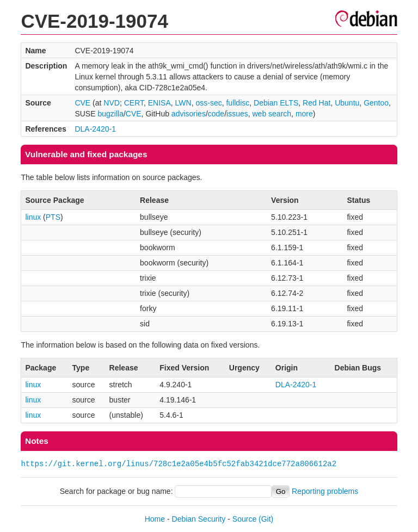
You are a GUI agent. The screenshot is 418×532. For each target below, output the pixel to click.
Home (155, 519)
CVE (82, 103)
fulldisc (238, 103)
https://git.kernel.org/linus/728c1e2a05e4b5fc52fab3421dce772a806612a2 (179, 464)
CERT (134, 103)
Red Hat (316, 103)
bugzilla (110, 114)
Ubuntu (347, 103)
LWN (183, 103)
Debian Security (199, 519)
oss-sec (208, 103)
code (216, 114)
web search (272, 114)
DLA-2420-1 (95, 129)
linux (33, 217)
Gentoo (376, 103)
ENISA (159, 103)
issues (237, 114)
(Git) (266, 519)
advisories (189, 114)
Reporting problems (325, 491)
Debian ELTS (276, 103)
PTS (53, 217)
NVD (112, 103)
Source (244, 519)
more (304, 114)
